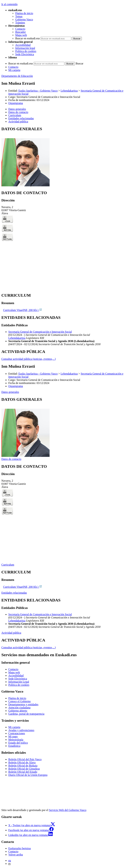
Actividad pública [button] (18, 121)
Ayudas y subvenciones (21, 730)
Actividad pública (11, 633)
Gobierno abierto (18, 711)
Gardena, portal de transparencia (26, 714)
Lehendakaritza (69, 91)
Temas (19, 16)
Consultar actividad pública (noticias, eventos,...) (29, 359)
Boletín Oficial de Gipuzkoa (24, 769)
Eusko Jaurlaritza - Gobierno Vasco (38, 91)
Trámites (20, 23)
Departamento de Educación (17, 76)
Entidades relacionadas (14, 593)
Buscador (20, 32)
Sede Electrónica (25, 54)
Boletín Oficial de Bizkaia (23, 766)
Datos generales (10, 392)
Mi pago (13, 736)
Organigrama (16, 103)
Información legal (25, 48)
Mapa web (21, 35)
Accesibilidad (23, 45)
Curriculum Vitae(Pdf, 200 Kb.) (23, 310)
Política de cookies (26, 51)
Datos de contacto (11, 459)
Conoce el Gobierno (20, 701)
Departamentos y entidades (23, 704)
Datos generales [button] (17, 109)
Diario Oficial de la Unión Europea (28, 775)
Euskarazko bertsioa (20, 848)
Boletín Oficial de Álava (22, 762)
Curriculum (8, 565)
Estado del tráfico (18, 743)
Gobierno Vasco (24, 19)
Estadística (14, 746)
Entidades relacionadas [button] (21, 118)
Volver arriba (16, 855)
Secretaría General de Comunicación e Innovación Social (40, 332)
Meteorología (16, 740)
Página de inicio (24, 13)
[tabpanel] (64, 157)
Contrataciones (17, 733)
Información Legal (19, 682)
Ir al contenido (9, 4)
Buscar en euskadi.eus (28, 38)
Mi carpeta (14, 70)
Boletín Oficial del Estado (23, 772)
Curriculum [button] (15, 115)
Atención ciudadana (19, 708)
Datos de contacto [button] (18, 112)
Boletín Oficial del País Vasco (25, 759)
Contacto (20, 29)
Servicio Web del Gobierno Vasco (68, 810)
